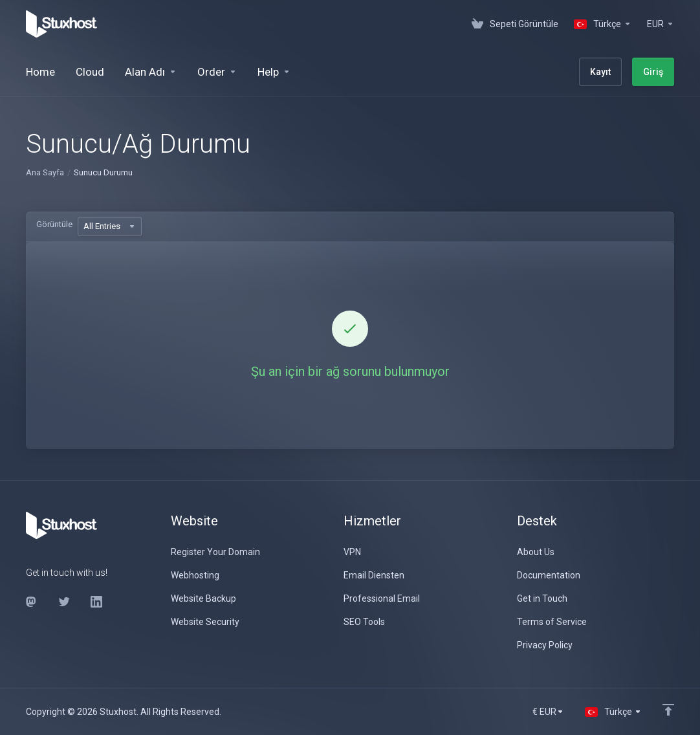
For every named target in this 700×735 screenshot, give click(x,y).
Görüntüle (54, 224)
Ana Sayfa (45, 172)
